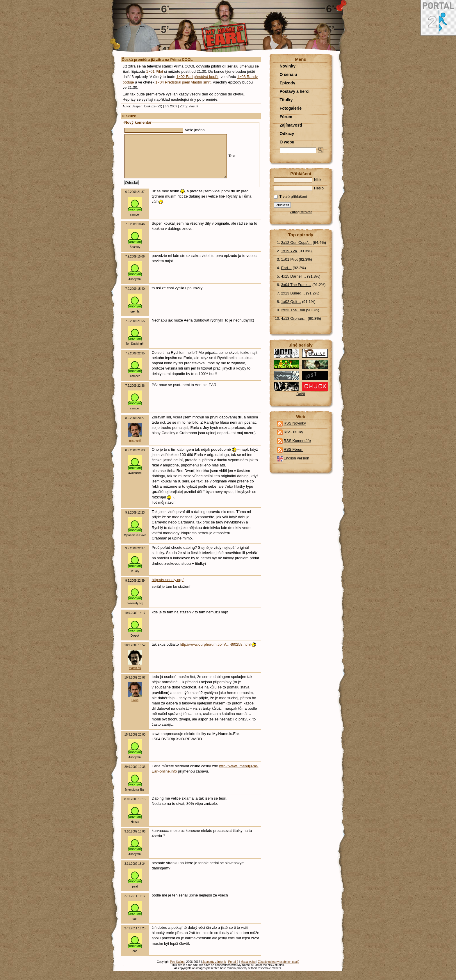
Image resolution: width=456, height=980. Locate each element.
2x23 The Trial (293, 310)
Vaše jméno (165, 130)
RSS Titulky (293, 432)
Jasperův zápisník (214, 971)
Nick (298, 180)
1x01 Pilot (290, 259)
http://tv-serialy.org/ (168, 588)
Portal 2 (233, 971)
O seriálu (288, 74)
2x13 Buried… (293, 293)
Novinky (288, 66)
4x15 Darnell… (294, 276)
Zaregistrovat (301, 212)
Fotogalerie (291, 108)
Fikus (135, 709)
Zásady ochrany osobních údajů (279, 971)
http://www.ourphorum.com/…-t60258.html (215, 653)
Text (180, 160)
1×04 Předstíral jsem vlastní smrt (183, 82)
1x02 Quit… (291, 302)
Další (301, 394)
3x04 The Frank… (296, 285)
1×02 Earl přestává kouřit (197, 77)
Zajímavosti (291, 125)
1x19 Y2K (289, 251)
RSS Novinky (295, 424)
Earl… (286, 268)
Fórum (286, 117)
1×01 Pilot (154, 71)
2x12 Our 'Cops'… (296, 243)
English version (296, 458)
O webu (287, 142)
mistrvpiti (135, 449)
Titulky (286, 100)
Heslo (299, 188)
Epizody (288, 83)
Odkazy (287, 134)
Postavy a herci (295, 91)
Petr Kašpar (178, 971)
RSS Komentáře (297, 441)
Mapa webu (248, 971)
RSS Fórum (293, 450)
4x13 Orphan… (294, 318)
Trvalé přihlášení (291, 197)
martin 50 (135, 677)
